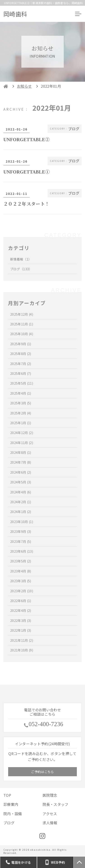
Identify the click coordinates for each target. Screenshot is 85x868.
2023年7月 (21, 541)
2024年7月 (21, 462)
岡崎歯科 (15, 14)
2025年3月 (21, 403)
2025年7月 (21, 364)
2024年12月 (22, 433)
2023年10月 (22, 522)
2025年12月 (22, 314)
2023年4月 (21, 571)
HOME (6, 86)
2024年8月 (21, 452)
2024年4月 (21, 492)
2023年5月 (21, 561)
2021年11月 (22, 640)
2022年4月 (21, 610)
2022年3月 (21, 620)
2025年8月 (21, 354)
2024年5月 (21, 482)
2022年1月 (21, 630)
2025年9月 (21, 344)
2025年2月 (21, 413)
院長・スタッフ (56, 804)
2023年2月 (22, 591)
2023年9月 (21, 531)
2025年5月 (22, 383)
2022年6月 (21, 601)
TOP (7, 795)
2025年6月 (21, 373)
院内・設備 (13, 814)
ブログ (21, 269)
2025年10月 (22, 334)
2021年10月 (22, 650)
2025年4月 (21, 393)
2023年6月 (22, 551)
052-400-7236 (46, 724)
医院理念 (50, 795)
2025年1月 (21, 423)
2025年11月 (22, 324)
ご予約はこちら (42, 772)
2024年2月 (21, 502)
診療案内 (11, 804)
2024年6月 (21, 472)
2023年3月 (21, 581)
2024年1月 (21, 512)
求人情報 (50, 823)
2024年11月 (22, 443)
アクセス (50, 814)
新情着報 (21, 259)
